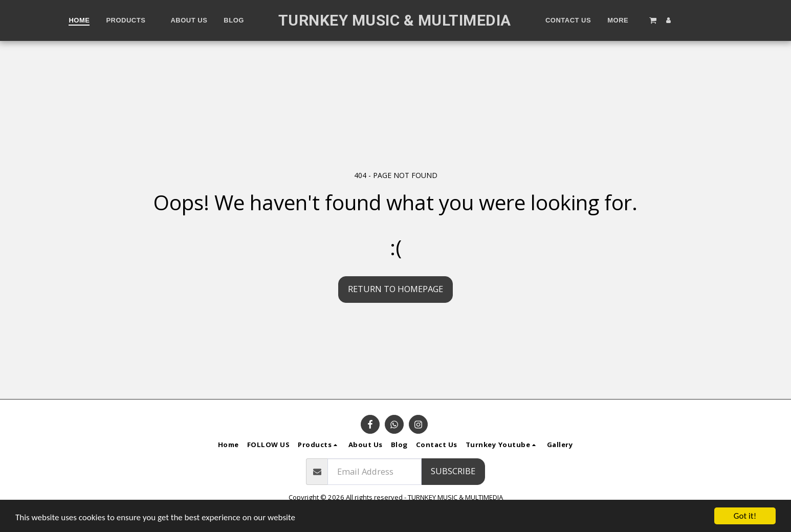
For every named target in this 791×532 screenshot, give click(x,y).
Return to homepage (396, 289)
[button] (653, 20)
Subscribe (453, 471)
